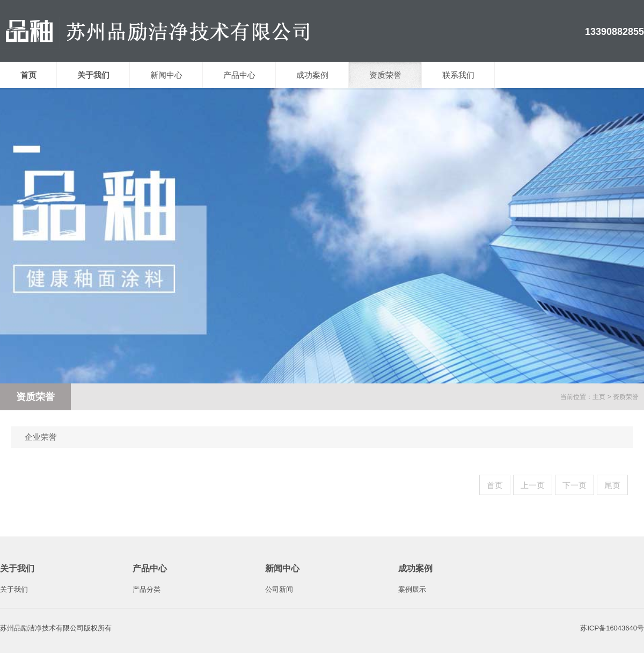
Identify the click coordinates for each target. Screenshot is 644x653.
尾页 (612, 485)
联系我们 (458, 75)
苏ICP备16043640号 (612, 628)
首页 (495, 485)
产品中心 (239, 75)
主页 (599, 397)
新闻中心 (166, 75)
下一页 (575, 485)
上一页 (533, 485)
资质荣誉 (385, 75)
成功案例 (312, 75)
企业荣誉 (41, 437)
